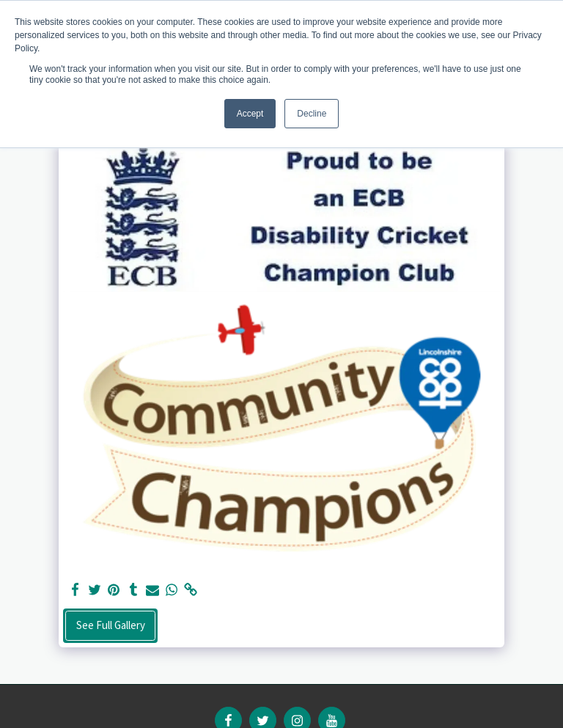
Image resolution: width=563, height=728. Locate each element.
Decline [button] (312, 114)
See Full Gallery (111, 625)
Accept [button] (250, 114)
